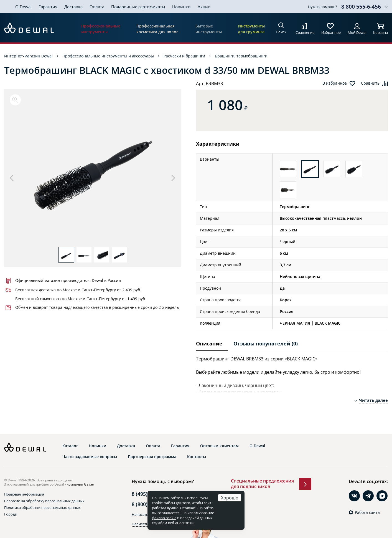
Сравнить (370, 83)
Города (10, 514)
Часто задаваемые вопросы (90, 457)
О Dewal (23, 7)
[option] (92, 171)
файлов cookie (164, 518)
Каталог (70, 446)
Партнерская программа (152, 457)
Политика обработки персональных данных (42, 507)
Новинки (181, 7)
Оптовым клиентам (219, 446)
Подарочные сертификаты (138, 7)
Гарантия (48, 7)
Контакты (197, 457)
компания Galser (81, 484)
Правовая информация (24, 494)
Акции (204, 7)
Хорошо (230, 498)
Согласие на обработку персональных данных (44, 501)
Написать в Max (145, 524)
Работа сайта (367, 512)
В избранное (335, 83)
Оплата (97, 7)
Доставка (73, 7)
